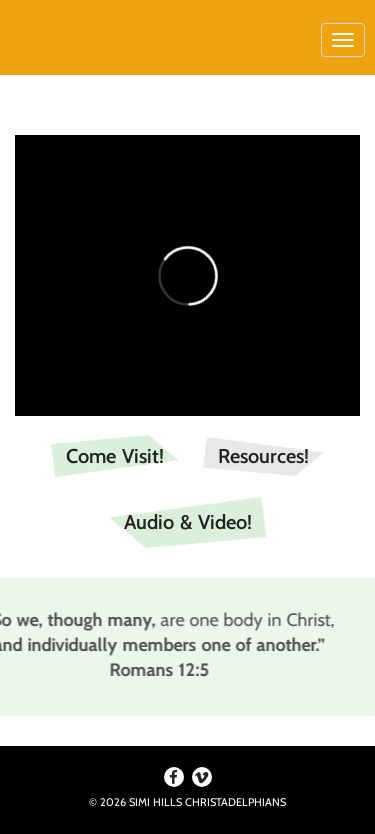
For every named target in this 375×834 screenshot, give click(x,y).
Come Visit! (115, 456)
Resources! (263, 456)
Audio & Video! (188, 522)
